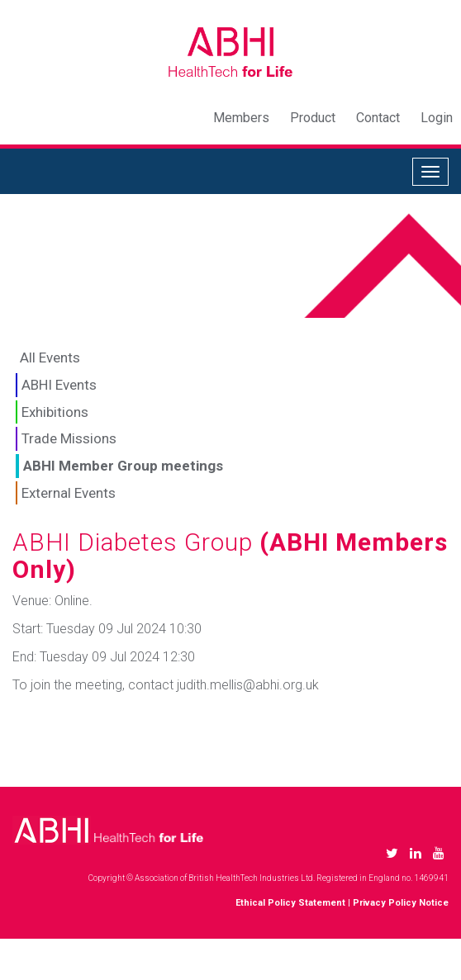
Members (241, 118)
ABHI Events (59, 385)
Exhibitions (55, 412)
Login (437, 118)
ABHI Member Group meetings (123, 466)
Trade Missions (69, 438)
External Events (69, 493)
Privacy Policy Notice (401, 903)
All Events (50, 357)
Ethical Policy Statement (290, 903)
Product (313, 118)
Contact (378, 118)
